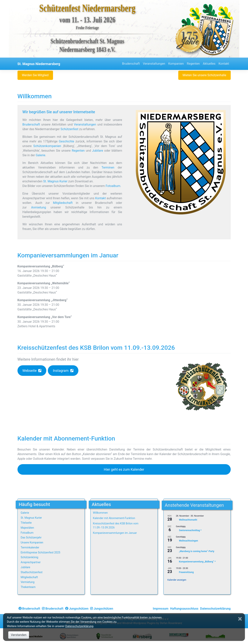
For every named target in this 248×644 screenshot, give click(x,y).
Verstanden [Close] (19, 635)
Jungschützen (77, 609)
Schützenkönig (30, 557)
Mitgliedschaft (63, 203)
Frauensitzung (186, 572)
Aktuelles (209, 64)
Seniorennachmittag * (190, 530)
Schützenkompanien (47, 146)
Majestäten (27, 528)
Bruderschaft (131, 64)
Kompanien (176, 64)
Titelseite (26, 523)
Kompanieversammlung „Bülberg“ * (197, 562)
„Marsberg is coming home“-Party (197, 551)
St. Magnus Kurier (55, 181)
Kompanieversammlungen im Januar (68, 255)
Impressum (161, 609)
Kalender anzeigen (177, 580)
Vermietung (28, 582)
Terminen (108, 167)
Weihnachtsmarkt (188, 520)
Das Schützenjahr (31, 537)
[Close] (241, 619)
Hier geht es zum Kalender (124, 469)
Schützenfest (69, 129)
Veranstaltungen (154, 64)
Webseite (29, 371)
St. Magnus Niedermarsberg (39, 64)
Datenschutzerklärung (215, 609)
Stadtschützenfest (32, 572)
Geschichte (66, 141)
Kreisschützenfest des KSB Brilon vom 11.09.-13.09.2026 (96, 348)
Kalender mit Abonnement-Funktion (66, 438)
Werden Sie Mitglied (35, 75)
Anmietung (39, 207)
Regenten (193, 64)
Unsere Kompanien (32, 542)
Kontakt (224, 64)
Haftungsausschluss (184, 609)
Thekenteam (28, 587)
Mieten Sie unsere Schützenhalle (204, 75)
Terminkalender (30, 547)
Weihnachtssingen (189, 541)
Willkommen (35, 96)
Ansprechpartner (31, 562)
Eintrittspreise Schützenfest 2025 (41, 552)
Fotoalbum (113, 186)
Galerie (41, 155)
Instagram (61, 371)
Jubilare (98, 151)
